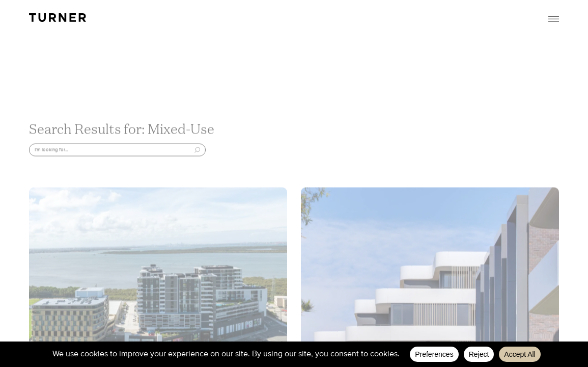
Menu (554, 19)
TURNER (58, 18)
